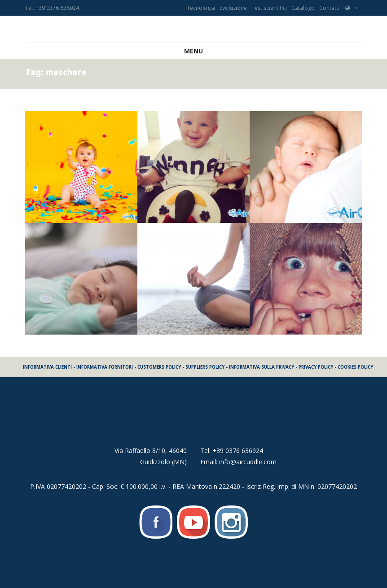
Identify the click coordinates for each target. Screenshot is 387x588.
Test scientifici (269, 8)
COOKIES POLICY (355, 367)
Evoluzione (233, 8)
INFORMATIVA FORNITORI (105, 367)
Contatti (329, 8)
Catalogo (303, 8)
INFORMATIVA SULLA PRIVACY (262, 367)
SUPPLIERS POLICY (205, 367)
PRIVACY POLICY (316, 367)
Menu (193, 51)
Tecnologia (201, 8)
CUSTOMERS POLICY (159, 367)
